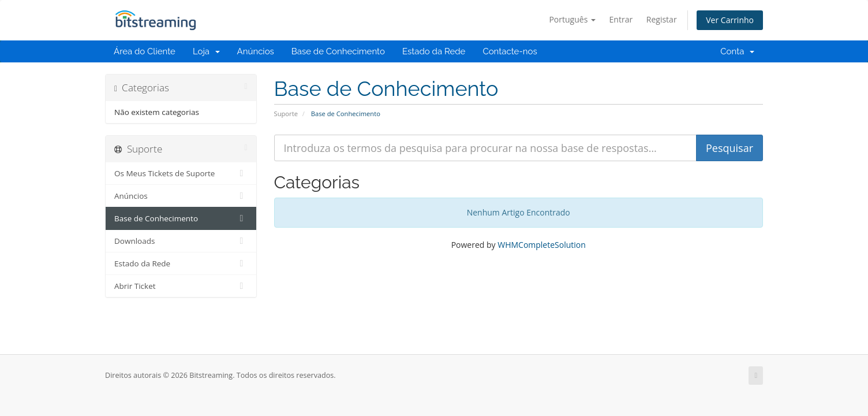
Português (572, 19)
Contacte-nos (510, 51)
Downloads (181, 241)
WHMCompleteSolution (542, 245)
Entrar (621, 19)
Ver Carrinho (730, 20)
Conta (737, 51)
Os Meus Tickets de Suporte (181, 173)
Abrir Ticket (181, 286)
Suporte (286, 114)
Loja (206, 51)
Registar (662, 19)
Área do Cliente (145, 51)
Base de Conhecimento (338, 51)
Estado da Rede (434, 51)
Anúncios (256, 51)
